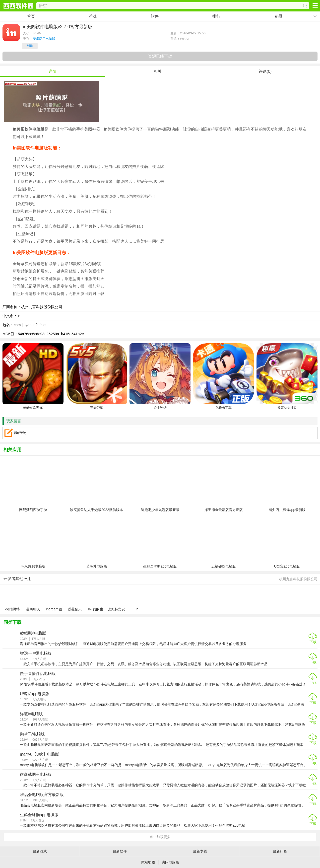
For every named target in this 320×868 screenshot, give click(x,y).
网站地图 (148, 862)
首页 (31, 16)
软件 (155, 16)
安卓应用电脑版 (44, 39)
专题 (278, 16)
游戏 (93, 16)
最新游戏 (40, 851)
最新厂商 (280, 851)
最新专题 (200, 851)
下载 (313, 642)
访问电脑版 (170, 862)
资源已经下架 (160, 56)
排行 (216, 16)
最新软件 (120, 851)
